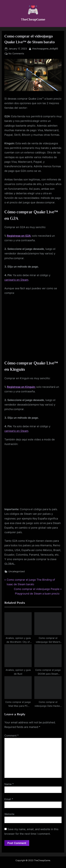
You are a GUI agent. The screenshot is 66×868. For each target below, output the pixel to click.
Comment (12, 736)
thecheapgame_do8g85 (45, 48)
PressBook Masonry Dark (39, 864)
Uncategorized (17, 571)
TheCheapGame (33, 19)
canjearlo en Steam (16, 280)
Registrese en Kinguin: (21, 387)
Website (9, 814)
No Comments (16, 54)
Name (9, 784)
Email (9, 799)
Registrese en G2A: (19, 236)
